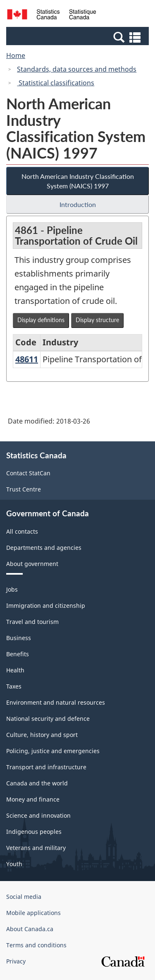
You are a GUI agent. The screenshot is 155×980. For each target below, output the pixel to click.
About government (32, 564)
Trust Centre (24, 489)
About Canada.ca (30, 929)
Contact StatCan (28, 473)
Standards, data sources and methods (77, 69)
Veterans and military (36, 848)
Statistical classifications (56, 83)
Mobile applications (33, 913)
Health (15, 670)
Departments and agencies (44, 548)
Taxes (14, 686)
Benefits (18, 654)
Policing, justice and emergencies (53, 751)
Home (16, 55)
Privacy (16, 961)
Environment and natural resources (56, 702)
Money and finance (33, 799)
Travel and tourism (32, 622)
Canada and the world (37, 783)
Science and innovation (38, 815)
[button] (79, 37)
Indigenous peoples (34, 832)
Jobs (12, 589)
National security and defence (48, 719)
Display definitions (41, 320)
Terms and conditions (36, 945)
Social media (24, 897)
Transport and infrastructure (46, 767)
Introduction (78, 204)
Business (19, 638)
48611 (27, 359)
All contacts (22, 531)
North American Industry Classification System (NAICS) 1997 (78, 181)
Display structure (97, 320)
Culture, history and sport (42, 735)
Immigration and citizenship (46, 606)
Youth (14, 864)
